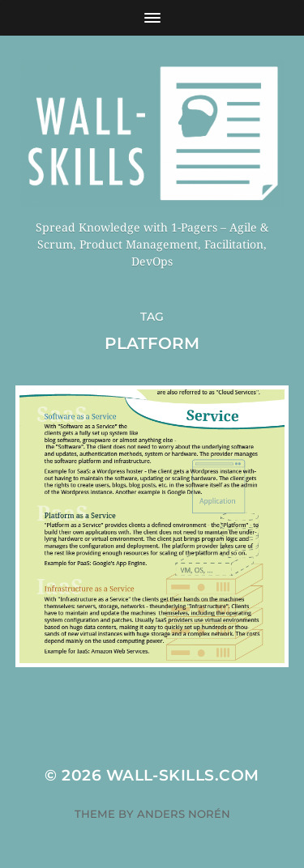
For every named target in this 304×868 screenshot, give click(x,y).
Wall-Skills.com (183, 775)
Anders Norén (184, 814)
